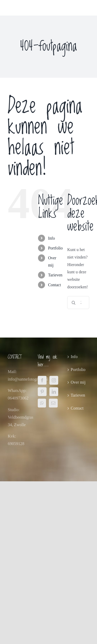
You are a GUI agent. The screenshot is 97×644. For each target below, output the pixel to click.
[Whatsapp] (42, 403)
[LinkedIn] (54, 392)
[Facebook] (42, 380)
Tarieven (55, 275)
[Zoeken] (74, 303)
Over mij (78, 382)
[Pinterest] (42, 392)
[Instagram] (54, 380)
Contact (55, 285)
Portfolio (55, 248)
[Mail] (53, 403)
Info (52, 238)
